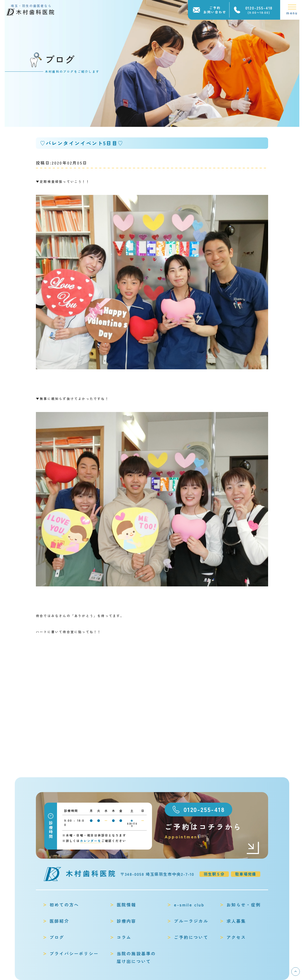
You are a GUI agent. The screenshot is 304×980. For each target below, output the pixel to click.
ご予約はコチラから (212, 831)
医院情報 (127, 905)
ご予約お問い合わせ (215, 10)
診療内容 (127, 921)
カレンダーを (91, 841)
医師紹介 (59, 921)
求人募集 (236, 921)
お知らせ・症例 (244, 905)
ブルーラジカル (191, 921)
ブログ (57, 937)
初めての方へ (64, 905)
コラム (124, 937)
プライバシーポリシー (74, 953)
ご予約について (191, 937)
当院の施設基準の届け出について (136, 957)
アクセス (236, 937)
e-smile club (189, 905)
